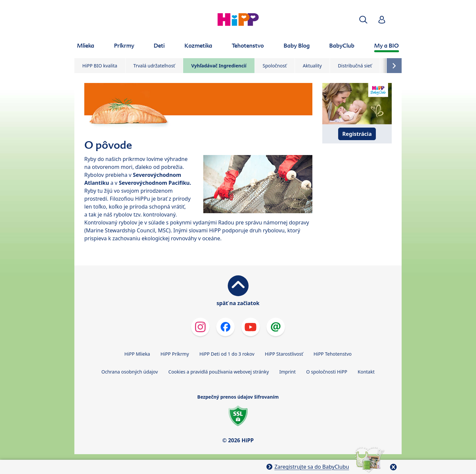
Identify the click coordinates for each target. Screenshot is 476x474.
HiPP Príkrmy (175, 354)
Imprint (288, 372)
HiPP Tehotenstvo (332, 354)
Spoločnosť (275, 66)
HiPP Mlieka (137, 354)
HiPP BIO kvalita (100, 66)
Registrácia (357, 134)
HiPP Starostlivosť (284, 354)
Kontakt (366, 372)
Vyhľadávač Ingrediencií (219, 66)
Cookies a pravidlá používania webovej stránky (218, 372)
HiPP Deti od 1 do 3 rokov (227, 354)
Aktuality (312, 66)
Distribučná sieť (355, 66)
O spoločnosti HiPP (327, 372)
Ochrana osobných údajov (130, 372)
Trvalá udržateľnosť (154, 66)
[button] (363, 20)
